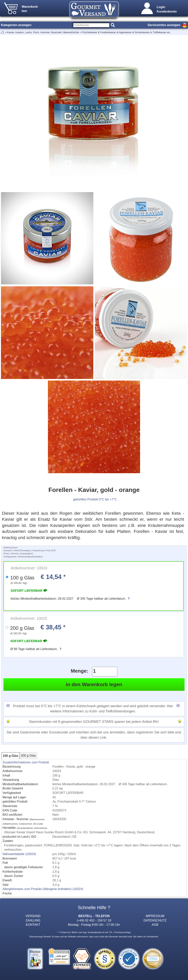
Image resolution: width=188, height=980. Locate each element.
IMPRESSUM (155, 916)
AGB (155, 925)
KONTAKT (33, 925)
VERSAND (33, 916)
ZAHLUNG (33, 920)
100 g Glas (11, 756)
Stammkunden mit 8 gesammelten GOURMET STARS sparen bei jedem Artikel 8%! (94, 722)
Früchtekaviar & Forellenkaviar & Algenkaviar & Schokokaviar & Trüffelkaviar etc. (126, 32)
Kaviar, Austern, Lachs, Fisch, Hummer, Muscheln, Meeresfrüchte (43, 32)
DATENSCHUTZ (155, 920)
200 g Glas (28, 755)
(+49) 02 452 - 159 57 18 (94, 920)
